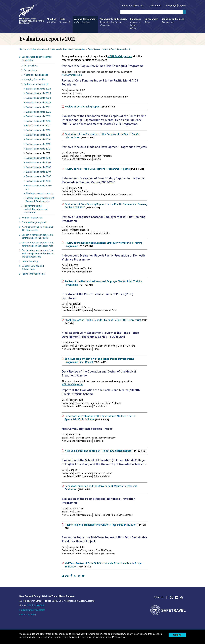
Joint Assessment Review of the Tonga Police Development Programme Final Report (99, 361)
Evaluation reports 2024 (38, 94)
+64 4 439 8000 (35, 606)
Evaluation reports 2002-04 (39, 188)
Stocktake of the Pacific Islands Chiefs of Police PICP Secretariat (106, 322)
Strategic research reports (40, 194)
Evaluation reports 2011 (38, 154)
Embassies (136, 24)
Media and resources (129, 6)
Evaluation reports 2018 (38, 122)
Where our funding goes (36, 76)
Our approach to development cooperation (37, 59)
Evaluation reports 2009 (38, 163)
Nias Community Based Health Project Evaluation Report (106, 451)
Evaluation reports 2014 (38, 140)
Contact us (154, 6)
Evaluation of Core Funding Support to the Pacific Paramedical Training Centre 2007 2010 (106, 207)
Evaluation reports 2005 (38, 182)
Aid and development (85, 21)
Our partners (30, 71)
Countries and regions (173, 21)
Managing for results (34, 80)
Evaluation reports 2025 (38, 89)
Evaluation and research (36, 85)
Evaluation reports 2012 (38, 149)
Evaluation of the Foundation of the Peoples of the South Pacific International (102, 137)
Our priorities (31, 66)
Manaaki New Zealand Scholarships (33, 268)
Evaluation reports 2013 (38, 145)
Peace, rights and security (113, 23)
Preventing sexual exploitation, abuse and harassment (36, 210)
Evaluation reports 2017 (38, 126)
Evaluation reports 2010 (38, 159)
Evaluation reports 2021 (38, 108)
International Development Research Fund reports (40, 200)
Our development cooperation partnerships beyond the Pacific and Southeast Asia (38, 254)
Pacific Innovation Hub (33, 275)
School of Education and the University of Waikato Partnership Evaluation (101, 489)
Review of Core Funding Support (90, 107)
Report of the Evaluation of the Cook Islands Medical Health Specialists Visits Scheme (100, 418)
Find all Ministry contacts (32, 610)
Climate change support (34, 223)
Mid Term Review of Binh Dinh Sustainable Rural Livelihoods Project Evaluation (104, 566)
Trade (65, 21)
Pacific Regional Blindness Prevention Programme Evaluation (105, 527)
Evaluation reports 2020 (38, 113)
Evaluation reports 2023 (38, 99)
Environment (152, 21)
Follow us (169, 597)
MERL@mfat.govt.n (72, 76)
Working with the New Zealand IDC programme (37, 229)
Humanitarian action (32, 218)
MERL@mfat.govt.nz (120, 57)
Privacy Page (119, 637)
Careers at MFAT (28, 615)
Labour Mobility (30, 262)
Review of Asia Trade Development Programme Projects (104, 170)
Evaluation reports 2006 (38, 177)
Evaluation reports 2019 (38, 117)
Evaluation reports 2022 (38, 103)
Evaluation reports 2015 (38, 136)
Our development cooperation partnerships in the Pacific (37, 237)
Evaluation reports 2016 (38, 131)
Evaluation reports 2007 (38, 173)
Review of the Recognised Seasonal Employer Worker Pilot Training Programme (104, 245)
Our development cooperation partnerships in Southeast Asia (37, 245)
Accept (177, 635)
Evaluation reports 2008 (38, 168)
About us (51, 21)
